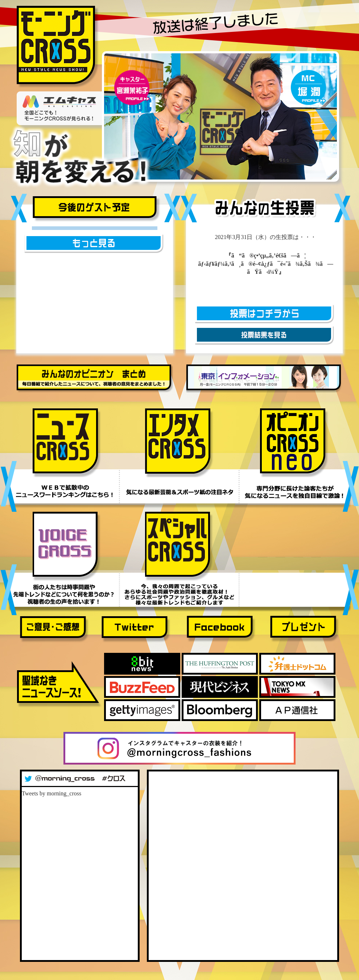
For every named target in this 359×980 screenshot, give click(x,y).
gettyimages (142, 710)
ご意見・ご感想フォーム (54, 630)
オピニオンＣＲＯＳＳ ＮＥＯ (294, 443)
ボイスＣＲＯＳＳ (67, 546)
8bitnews (142, 664)
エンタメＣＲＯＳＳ (179, 443)
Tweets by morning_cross (51, 793)
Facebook (221, 630)
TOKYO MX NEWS (297, 687)
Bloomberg (220, 710)
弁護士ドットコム (297, 664)
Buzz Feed (142, 687)
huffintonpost (220, 664)
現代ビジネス (220, 687)
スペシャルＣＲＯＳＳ (179, 546)
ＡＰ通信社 (297, 710)
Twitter (136, 630)
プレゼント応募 (305, 630)
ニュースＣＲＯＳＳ (67, 443)
